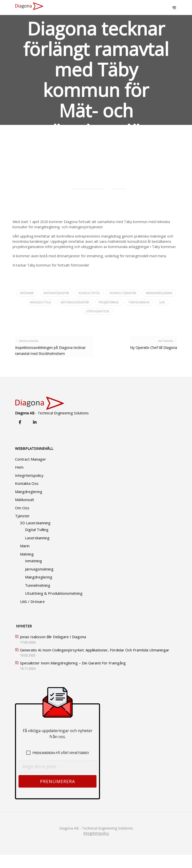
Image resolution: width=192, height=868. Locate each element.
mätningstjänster (75, 302)
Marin (25, 559)
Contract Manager (30, 472)
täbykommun (139, 302)
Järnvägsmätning (39, 582)
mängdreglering (159, 293)
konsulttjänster (123, 293)
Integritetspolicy (29, 489)
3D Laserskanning (35, 536)
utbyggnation (97, 311)
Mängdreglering (29, 505)
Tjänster (22, 529)
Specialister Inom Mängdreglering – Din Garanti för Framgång (73, 676)
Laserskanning (37, 551)
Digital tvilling (37, 543)
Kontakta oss (27, 497)
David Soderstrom (87, 185)
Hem (19, 480)
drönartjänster (56, 293)
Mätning (27, 567)
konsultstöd (89, 293)
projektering (109, 302)
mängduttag (40, 302)
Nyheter (119, 185)
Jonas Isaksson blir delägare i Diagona (53, 650)
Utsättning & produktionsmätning (54, 606)
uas (162, 302)
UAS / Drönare (32, 615)
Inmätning (33, 574)
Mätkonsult (24, 513)
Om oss (22, 521)
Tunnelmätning (38, 598)
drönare (27, 293)
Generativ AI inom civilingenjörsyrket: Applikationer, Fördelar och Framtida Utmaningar (95, 663)
